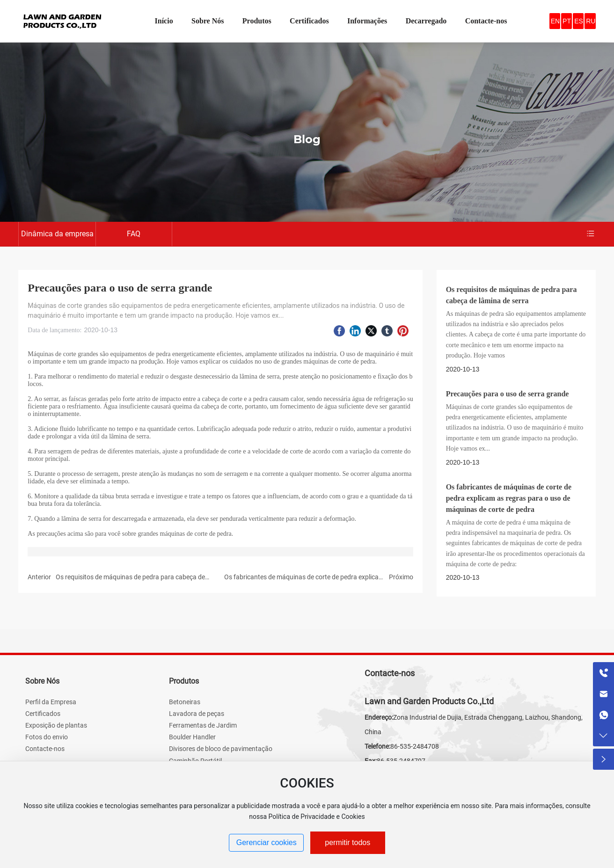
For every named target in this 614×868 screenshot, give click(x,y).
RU (591, 21)
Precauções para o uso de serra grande (508, 394)
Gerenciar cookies (267, 842)
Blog (307, 139)
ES (579, 21)
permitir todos (347, 842)
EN (555, 21)
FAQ (134, 234)
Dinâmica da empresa (57, 234)
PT (567, 21)
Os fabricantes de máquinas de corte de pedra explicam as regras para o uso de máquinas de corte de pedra (509, 498)
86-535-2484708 (415, 746)
